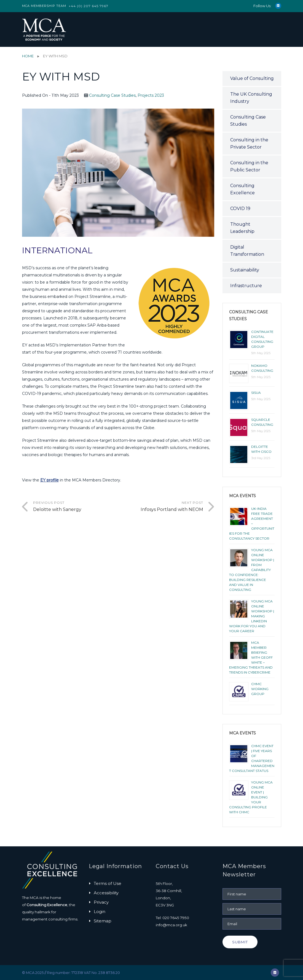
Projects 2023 (151, 95)
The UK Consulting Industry (251, 98)
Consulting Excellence (242, 189)
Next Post (161, 507)
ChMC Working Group (260, 689)
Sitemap (103, 921)
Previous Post (76, 507)
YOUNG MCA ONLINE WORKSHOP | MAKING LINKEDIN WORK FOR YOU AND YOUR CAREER (252, 616)
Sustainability (245, 270)
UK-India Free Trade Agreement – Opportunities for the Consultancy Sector (252, 523)
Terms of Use (108, 883)
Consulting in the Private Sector (249, 143)
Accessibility (106, 893)
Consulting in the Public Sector (249, 166)
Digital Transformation (247, 251)
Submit (240, 942)
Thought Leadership (242, 228)
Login (100, 912)
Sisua (256, 393)
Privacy (101, 902)
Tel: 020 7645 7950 (172, 918)
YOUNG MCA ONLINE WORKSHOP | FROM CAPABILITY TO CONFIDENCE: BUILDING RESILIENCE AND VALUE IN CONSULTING (252, 570)
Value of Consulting (252, 78)
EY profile (49, 480)
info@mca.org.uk (171, 925)
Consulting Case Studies (112, 95)
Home (28, 56)
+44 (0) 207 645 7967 (89, 6)
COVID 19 (240, 208)
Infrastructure (246, 286)
